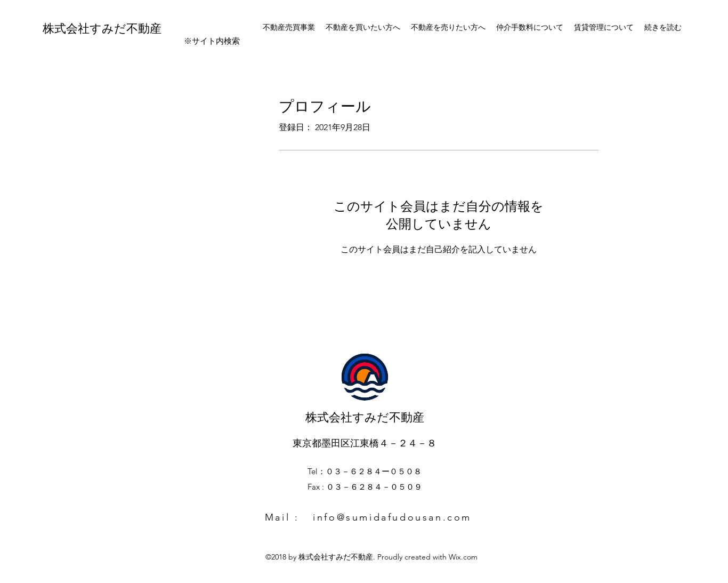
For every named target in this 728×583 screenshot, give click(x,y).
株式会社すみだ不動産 (102, 27)
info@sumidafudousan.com (392, 517)
